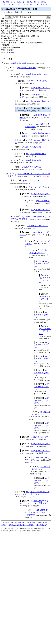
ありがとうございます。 (37, 81)
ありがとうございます (32, 180)
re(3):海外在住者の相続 (36, 154)
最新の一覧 (32, 2)
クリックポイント (18, 2)
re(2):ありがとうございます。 (42, 264)
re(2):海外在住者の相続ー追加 (34, 74)
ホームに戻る (41, 4)
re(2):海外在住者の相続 (31, 147)
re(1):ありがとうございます (38, 187)
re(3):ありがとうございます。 (45, 280)
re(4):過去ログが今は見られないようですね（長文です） (37, 512)
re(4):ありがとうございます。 (42, 480)
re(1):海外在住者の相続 (27, 68)
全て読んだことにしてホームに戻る (21, 4)
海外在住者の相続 (18, 63)
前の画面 (6, 2)
